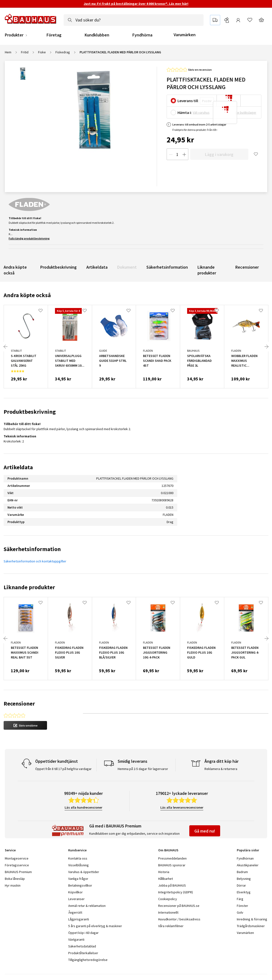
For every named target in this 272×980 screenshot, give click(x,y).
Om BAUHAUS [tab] (168, 834)
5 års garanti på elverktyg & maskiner (95, 910)
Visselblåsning (78, 849)
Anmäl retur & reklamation (87, 889)
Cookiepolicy (168, 882)
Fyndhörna (142, 35)
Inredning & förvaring (252, 903)
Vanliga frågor (78, 862)
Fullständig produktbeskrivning (29, 238)
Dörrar (241, 869)
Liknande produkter (207, 270)
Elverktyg (244, 876)
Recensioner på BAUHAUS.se (179, 889)
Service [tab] (10, 834)
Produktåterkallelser (83, 937)
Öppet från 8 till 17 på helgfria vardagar (63, 752)
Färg (240, 882)
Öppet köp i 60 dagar (83, 916)
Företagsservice (17, 849)
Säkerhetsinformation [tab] (32, 549)
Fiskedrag (63, 52)
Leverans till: (188, 101)
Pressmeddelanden (172, 842)
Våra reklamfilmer (171, 910)
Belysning (244, 862)
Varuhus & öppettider (84, 855)
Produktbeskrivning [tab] (30, 412)
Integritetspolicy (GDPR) (176, 876)
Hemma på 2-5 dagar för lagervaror (143, 752)
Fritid (25, 52)
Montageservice (17, 842)
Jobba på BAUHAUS (172, 869)
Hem (8, 52)
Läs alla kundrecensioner (83, 791)
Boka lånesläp (15, 862)
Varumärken (185, 35)
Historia (164, 855)
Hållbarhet (166, 862)
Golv (240, 896)
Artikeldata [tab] (18, 467)
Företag (54, 35)
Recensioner (247, 267)
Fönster (242, 889)
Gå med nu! (205, 815)
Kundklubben (97, 35)
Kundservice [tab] (77, 834)
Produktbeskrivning (58, 267)
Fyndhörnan (245, 842)
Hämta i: (185, 112)
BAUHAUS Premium (18, 855)
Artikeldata (97, 267)
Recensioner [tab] (19, 703)
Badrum (242, 855)
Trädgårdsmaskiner (251, 910)
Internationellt (168, 896)
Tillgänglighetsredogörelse (88, 943)
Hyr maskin (13, 869)
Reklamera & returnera (221, 752)
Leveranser (76, 882)
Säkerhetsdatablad (82, 930)
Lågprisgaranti (79, 903)
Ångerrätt (75, 896)
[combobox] (134, 20)
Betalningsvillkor (80, 869)
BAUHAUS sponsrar (172, 849)
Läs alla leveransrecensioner (182, 791)
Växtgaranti (76, 923)
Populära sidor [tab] (248, 834)
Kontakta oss (78, 842)
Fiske (42, 52)
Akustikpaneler (248, 849)
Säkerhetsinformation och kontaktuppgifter (35, 561)
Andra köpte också (15, 270)
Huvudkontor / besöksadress (179, 903)
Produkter (14, 35)
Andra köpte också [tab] (27, 295)
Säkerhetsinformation (167, 267)
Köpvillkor (75, 876)
